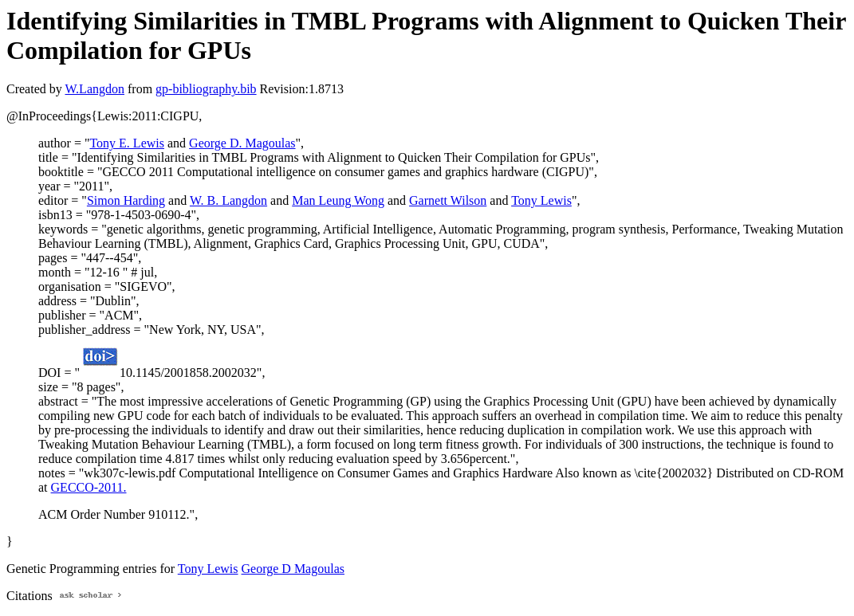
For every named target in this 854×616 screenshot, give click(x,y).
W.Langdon (94, 89)
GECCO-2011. (89, 487)
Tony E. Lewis (127, 143)
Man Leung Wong (338, 200)
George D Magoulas (293, 569)
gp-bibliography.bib (206, 89)
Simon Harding (126, 200)
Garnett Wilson (448, 200)
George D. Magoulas (242, 143)
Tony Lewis (541, 200)
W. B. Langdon (228, 200)
